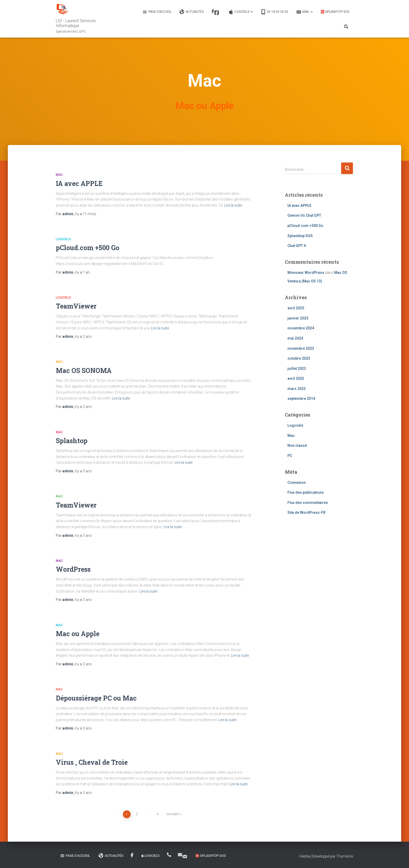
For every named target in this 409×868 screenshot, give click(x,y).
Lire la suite (233, 205)
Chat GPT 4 (297, 246)
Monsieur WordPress (306, 273)
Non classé (297, 445)
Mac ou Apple (78, 634)
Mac (59, 175)
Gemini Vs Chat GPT (304, 215)
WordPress (73, 569)
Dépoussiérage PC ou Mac (96, 698)
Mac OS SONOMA (84, 370)
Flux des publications (306, 492)
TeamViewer (76, 306)
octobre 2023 (299, 358)
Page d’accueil (157, 12)
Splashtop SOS (300, 236)
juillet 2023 (297, 369)
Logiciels (240, 12)
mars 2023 (297, 389)
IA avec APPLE (79, 183)
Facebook (217, 13)
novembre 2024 (301, 328)
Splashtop (72, 441)
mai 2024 (295, 338)
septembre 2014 (301, 399)
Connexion (297, 483)
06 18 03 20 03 (274, 12)
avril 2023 (296, 378)
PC (290, 456)
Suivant (173, 814)
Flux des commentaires (308, 503)
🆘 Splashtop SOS (335, 12)
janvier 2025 (298, 318)
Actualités (192, 12)
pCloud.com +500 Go (88, 248)
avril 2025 (296, 308)
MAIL (304, 12)
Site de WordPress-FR (306, 513)
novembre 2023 (301, 348)
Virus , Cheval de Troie (92, 762)
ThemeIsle (345, 856)
